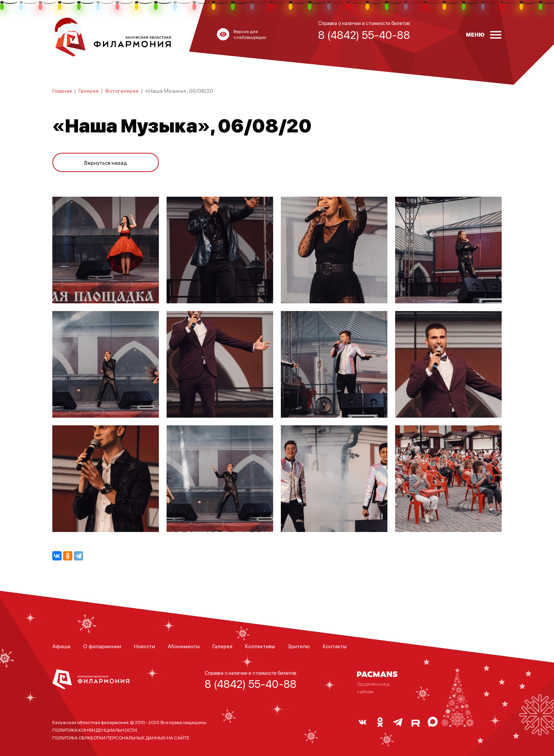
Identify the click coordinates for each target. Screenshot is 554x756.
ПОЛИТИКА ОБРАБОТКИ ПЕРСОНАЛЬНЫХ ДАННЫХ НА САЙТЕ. (121, 738)
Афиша (61, 646)
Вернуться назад (106, 162)
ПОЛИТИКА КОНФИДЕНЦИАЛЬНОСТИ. (95, 730)
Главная (62, 90)
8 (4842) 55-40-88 (251, 684)
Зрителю (299, 646)
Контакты (335, 646)
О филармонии (102, 646)
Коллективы (260, 646)
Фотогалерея (122, 90)
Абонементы (184, 646)
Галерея (88, 90)
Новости (144, 646)
